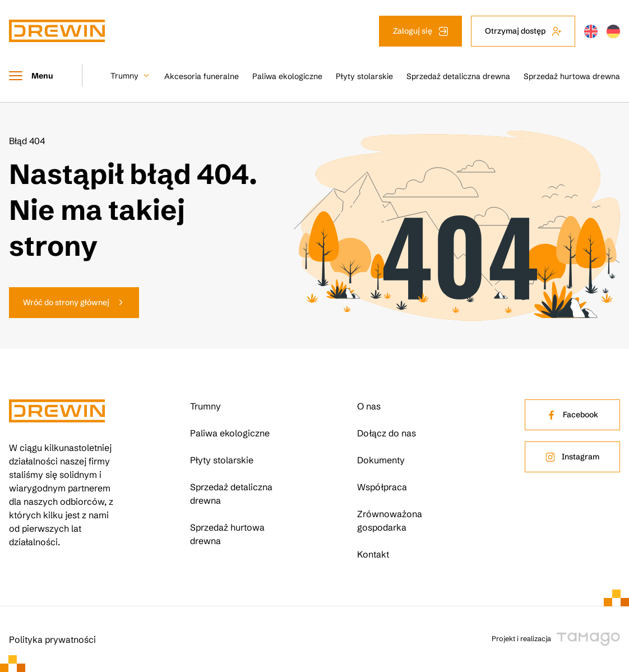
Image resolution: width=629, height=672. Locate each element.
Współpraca (382, 487)
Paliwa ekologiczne (287, 76)
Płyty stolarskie (364, 76)
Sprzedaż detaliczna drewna (458, 76)
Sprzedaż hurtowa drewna (572, 76)
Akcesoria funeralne (202, 76)
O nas (369, 406)
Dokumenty (381, 460)
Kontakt (373, 554)
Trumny (124, 76)
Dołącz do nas (387, 433)
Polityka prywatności (52, 639)
